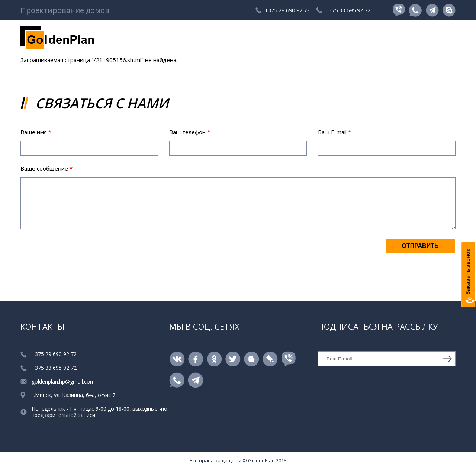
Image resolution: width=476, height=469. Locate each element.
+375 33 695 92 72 (345, 10)
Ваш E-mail (335, 132)
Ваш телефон (190, 132)
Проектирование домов (65, 10)
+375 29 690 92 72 (273, 10)
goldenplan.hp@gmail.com (63, 382)
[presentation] (77, 253)
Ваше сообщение (46, 168)
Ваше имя (36, 132)
